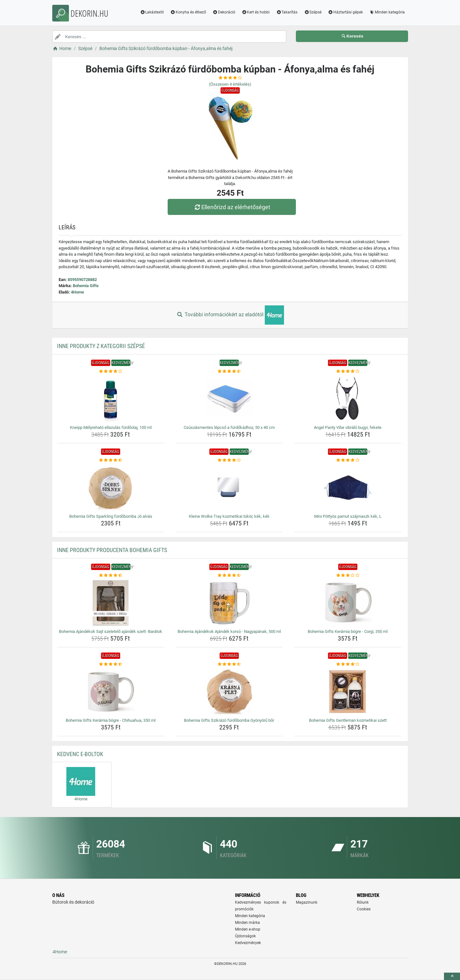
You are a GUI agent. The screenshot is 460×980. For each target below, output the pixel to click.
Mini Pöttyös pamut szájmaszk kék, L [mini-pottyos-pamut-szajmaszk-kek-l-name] (348, 516)
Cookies (364, 909)
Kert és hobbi (256, 12)
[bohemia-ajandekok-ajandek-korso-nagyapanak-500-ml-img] (229, 603)
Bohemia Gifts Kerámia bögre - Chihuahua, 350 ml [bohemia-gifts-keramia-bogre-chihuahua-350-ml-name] (111, 720)
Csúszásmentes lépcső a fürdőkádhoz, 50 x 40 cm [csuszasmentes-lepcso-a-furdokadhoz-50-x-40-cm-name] (229, 427)
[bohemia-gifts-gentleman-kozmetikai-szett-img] (348, 692)
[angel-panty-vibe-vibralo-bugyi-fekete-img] (348, 399)
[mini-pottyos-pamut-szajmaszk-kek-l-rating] (348, 460)
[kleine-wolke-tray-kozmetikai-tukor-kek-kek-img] (229, 488)
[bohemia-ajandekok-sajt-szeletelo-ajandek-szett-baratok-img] (111, 603)
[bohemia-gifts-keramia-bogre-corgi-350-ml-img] (348, 603)
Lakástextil (152, 12)
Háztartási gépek (345, 12)
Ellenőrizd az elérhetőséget (231, 207)
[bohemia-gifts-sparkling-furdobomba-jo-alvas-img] (111, 488)
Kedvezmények (248, 943)
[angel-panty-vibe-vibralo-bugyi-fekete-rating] (348, 371)
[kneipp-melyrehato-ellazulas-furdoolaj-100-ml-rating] (111, 371)
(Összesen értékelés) (230, 84)
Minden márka (247, 923)
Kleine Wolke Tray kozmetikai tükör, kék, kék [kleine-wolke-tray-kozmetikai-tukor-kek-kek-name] (229, 516)
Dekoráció (224, 12)
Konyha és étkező (188, 12)
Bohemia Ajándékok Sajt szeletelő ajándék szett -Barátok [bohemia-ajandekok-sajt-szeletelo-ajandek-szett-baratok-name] (111, 631)
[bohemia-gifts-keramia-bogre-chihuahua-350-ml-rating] (111, 664)
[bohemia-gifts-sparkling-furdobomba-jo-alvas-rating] (111, 460)
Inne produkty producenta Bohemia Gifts (112, 550)
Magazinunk (307, 902)
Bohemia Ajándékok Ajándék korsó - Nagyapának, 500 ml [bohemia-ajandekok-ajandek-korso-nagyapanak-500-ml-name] (229, 631)
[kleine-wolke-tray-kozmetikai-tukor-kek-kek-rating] (229, 460)
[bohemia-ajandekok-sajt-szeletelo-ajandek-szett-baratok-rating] (111, 575)
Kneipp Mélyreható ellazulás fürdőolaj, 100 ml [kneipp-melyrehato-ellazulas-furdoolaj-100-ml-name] (111, 427)
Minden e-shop (248, 929)
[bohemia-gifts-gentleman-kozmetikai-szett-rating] (348, 664)
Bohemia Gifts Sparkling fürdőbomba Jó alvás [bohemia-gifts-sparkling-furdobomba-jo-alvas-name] (111, 516)
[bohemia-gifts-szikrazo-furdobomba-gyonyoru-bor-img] (229, 692)
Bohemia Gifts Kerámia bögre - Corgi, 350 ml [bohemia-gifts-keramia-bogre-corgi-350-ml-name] (348, 631)
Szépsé (313, 12)
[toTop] (452, 976)
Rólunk (363, 902)
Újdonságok (245, 936)
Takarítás (287, 12)
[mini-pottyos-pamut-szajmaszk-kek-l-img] (348, 488)
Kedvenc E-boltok (80, 754)
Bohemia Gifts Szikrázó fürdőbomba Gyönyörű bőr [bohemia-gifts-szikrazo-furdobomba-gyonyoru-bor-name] (229, 720)
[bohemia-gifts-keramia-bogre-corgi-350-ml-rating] (348, 575)
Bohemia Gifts (86, 286)
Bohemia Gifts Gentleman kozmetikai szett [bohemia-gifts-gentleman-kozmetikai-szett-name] (348, 720)
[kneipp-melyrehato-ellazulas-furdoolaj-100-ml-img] (111, 399)
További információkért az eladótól (230, 315)
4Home (77, 292)
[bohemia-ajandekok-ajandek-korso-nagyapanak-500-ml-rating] (229, 575)
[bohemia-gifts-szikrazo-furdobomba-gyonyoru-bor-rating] (229, 664)
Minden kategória (387, 12)
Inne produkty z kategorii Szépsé (101, 346)
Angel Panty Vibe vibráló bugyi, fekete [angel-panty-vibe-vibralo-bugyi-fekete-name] (348, 427)
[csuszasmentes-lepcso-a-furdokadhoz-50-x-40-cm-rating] (229, 371)
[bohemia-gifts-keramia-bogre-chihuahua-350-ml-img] (111, 692)
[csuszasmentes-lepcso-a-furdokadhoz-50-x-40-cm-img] (229, 399)
